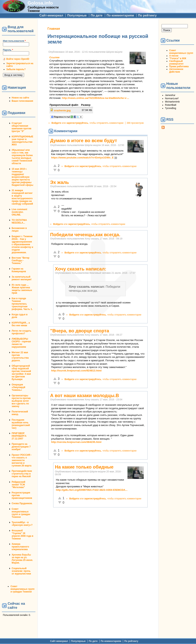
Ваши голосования (22, 101)
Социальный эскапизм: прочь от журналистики (21, 571)
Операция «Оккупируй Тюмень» (18, 387)
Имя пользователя (14, 41)
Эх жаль (60, 182)
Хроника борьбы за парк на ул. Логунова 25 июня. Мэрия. (22, 559)
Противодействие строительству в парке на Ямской (22, 474)
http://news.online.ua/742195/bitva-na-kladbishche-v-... (96, 98)
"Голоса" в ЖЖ (178, 58)
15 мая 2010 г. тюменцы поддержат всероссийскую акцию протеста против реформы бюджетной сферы (22, 177)
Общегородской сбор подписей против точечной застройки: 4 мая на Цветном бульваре (21, 373)
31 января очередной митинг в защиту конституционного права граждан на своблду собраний (22, 197)
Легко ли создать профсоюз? (21, 332)
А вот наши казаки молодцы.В (85, 395)
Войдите (56, 123)
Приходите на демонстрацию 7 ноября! (21, 447)
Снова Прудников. (22, 503)
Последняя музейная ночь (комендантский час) (21, 424)
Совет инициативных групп (181, 52)
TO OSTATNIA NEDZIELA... (19, 221)
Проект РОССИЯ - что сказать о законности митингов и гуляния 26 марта (22, 460)
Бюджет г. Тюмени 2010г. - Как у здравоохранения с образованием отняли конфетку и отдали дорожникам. (22, 244)
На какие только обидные (84, 467)
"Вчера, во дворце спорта (80, 331)
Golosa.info (40, 3)
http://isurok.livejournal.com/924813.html (76, 371)
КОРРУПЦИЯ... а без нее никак (21, 324)
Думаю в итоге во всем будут (84, 141)
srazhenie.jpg (62, 110)
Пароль (8, 50)
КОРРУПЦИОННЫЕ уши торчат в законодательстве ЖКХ (22, 141)
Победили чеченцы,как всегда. (85, 235)
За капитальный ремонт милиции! (22, 278)
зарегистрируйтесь (77, 123)
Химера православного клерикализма (20, 547)
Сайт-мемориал (51, 15)
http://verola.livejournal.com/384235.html (76, 442)
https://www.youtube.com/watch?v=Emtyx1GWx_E (82, 158)
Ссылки (54, 57)
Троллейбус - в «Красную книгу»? (22, 524)
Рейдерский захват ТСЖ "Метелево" (18, 485)
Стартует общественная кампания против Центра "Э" (22, 127)
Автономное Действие (176, 70)
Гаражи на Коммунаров (19, 270)
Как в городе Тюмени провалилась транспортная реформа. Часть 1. (22, 304)
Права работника (179, 66)
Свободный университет (176, 62)
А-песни (174, 56)
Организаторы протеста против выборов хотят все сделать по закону (21, 401)
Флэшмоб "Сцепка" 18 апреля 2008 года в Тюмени (22, 535)
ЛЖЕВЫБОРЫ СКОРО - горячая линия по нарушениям (21, 343)
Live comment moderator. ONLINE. (19, 212)
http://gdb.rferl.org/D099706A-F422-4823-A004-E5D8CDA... (92, 490)
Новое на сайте (20, 98)
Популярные (77, 15)
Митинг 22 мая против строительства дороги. (20, 356)
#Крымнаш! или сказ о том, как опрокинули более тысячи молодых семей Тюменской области (22, 157)
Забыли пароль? (16, 69)
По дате (97, 15)
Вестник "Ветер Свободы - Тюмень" (20, 261)
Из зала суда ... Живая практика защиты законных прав (22, 289)
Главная (54, 29)
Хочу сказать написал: (81, 269)
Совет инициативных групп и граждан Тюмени (21, 513)
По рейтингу (147, 15)
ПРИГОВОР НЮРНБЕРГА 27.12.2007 (19, 436)
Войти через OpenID (18, 59)
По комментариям (120, 15)
